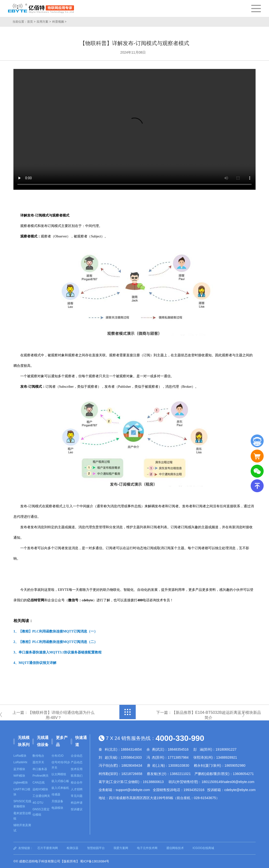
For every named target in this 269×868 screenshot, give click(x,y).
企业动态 (77, 756)
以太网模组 (59, 774)
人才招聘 (77, 789)
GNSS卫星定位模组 (41, 812)
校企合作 (77, 783)
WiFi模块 (19, 776)
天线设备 (57, 801)
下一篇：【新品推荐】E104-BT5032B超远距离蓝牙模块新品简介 (208, 715)
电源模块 (57, 808)
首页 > (31, 22)
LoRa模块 (20, 756)
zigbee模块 (21, 783)
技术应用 (77, 769)
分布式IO (57, 756)
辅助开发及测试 (22, 828)
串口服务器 (40, 769)
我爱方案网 (121, 848)
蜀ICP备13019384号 (95, 861)
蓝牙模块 (19, 769)
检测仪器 (72, 848)
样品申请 (77, 803)
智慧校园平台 (96, 848)
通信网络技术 (175, 848)
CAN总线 (38, 783)
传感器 (56, 794)
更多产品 (62, 741)
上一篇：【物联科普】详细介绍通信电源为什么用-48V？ (55, 715)
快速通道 (81, 741)
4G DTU (38, 803)
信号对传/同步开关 (61, 765)
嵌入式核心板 (60, 781)
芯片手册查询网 (48, 848)
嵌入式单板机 (60, 788)
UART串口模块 (22, 792)
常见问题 (77, 796)
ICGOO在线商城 (203, 848)
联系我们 (77, 776)
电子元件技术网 (147, 848)
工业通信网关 (41, 796)
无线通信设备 (43, 741)
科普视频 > (59, 22)
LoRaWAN (20, 762)
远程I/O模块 (40, 789)
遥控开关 (38, 762)
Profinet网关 (40, 776)
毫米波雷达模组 (22, 816)
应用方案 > (44, 22)
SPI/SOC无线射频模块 (22, 804)
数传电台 (38, 756)
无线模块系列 (24, 741)
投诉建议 (77, 809)
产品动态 (77, 762)
